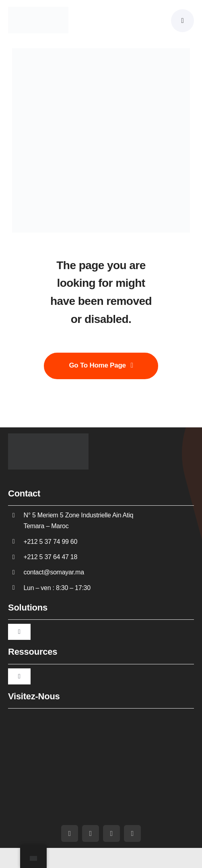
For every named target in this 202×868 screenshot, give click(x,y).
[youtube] (91, 833)
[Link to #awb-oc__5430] (182, 21)
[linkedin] (111, 833)
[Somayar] (38, 10)
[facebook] (70, 833)
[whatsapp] (132, 833)
